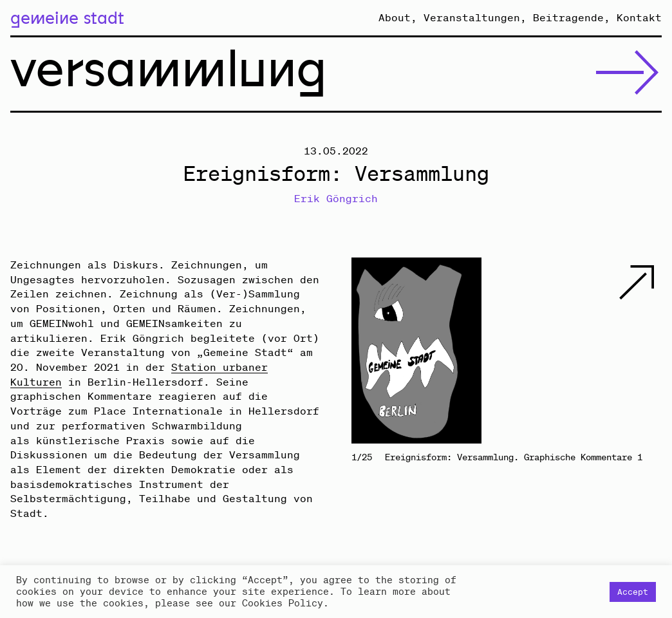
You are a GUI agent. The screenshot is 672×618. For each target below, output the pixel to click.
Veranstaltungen (472, 17)
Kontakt (639, 17)
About (395, 17)
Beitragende (568, 17)
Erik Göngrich (336, 198)
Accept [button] (633, 592)
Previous (429, 351)
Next (584, 351)
